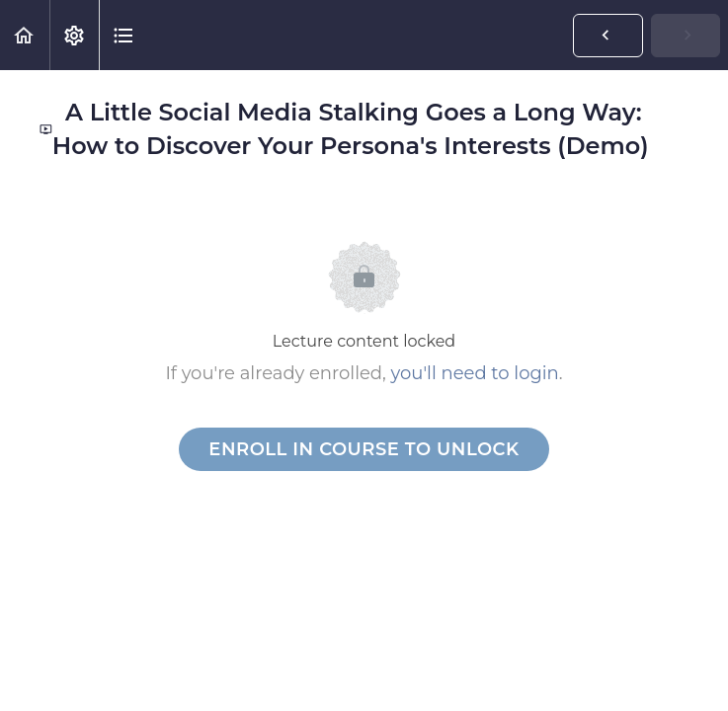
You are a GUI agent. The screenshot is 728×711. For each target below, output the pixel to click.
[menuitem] (74, 35)
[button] (25, 35)
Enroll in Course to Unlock (364, 449)
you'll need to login (475, 373)
